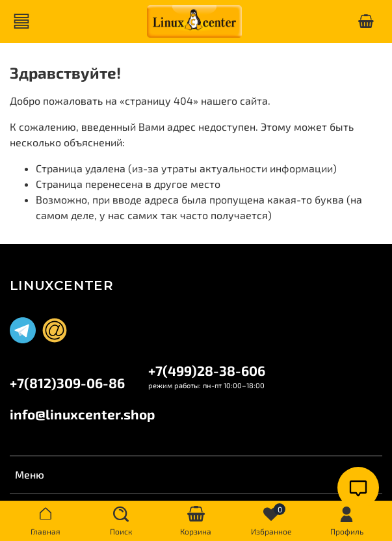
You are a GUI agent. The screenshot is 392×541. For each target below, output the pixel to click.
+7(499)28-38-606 (207, 370)
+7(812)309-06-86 (67, 383)
